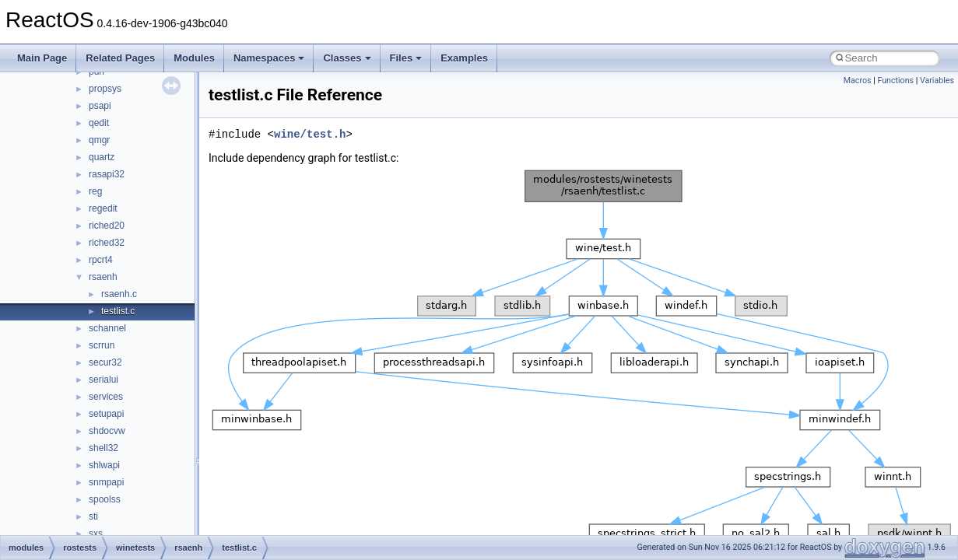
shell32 (104, 448)
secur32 (105, 362)
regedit (103, 208)
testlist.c (118, 311)
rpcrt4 (101, 260)
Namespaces (269, 58)
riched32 (107, 243)
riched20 (107, 226)
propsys (105, 89)
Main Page (42, 58)
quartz (102, 157)
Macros (858, 80)
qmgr (99, 140)
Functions (895, 80)
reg (95, 191)
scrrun (102, 345)
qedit (99, 123)
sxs (96, 534)
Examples (464, 58)
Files (406, 58)
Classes (347, 58)
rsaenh (103, 277)
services (106, 397)
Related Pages (120, 58)
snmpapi (106, 482)
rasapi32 (107, 174)
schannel (107, 328)
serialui (104, 380)
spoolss (105, 499)
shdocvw (107, 431)
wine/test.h (310, 134)
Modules (194, 58)
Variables (937, 80)
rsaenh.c (119, 294)
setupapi (106, 414)
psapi (100, 106)
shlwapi (104, 465)
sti (93, 516)
